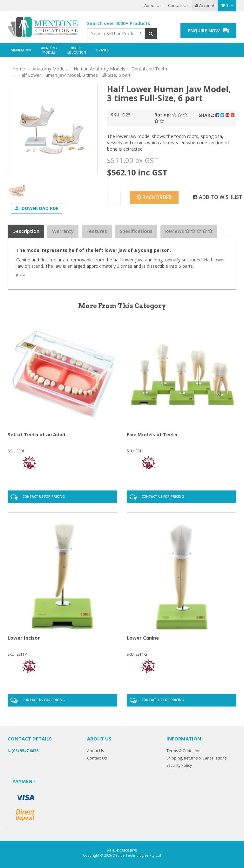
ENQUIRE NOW (208, 30)
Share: (217, 115)
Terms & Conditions (184, 751)
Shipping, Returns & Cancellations (197, 758)
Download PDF (37, 208)
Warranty (63, 231)
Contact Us (178, 5)
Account (205, 5)
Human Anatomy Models (99, 69)
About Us (153, 5)
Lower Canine (143, 638)
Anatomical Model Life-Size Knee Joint (59, 827)
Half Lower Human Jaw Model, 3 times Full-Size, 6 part (75, 75)
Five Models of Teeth (152, 434)
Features (97, 231)
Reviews (189, 231)
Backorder (154, 197)
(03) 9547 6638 (23, 751)
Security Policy (179, 765)
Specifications (136, 231)
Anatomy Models (50, 69)
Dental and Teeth (149, 69)
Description (26, 231)
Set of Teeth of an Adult (37, 434)
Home (19, 69)
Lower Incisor (24, 638)
